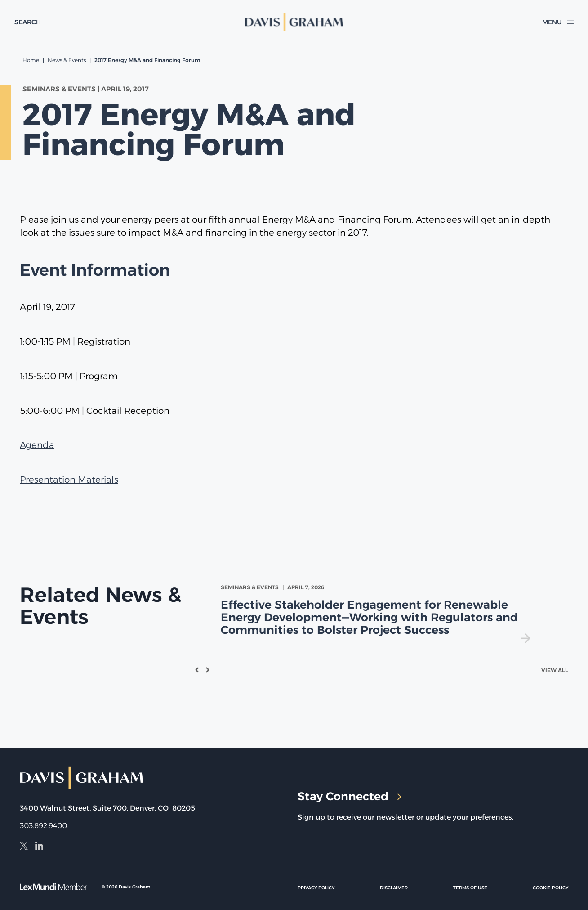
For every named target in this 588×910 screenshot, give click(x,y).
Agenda (37, 445)
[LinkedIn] (39, 847)
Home (31, 60)
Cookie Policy (550, 888)
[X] (24, 847)
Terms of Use (470, 888)
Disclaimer (394, 888)
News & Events (67, 60)
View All (555, 670)
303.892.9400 (43, 826)
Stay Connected (350, 796)
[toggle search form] (28, 22)
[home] (294, 22)
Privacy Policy (316, 888)
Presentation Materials (69, 480)
